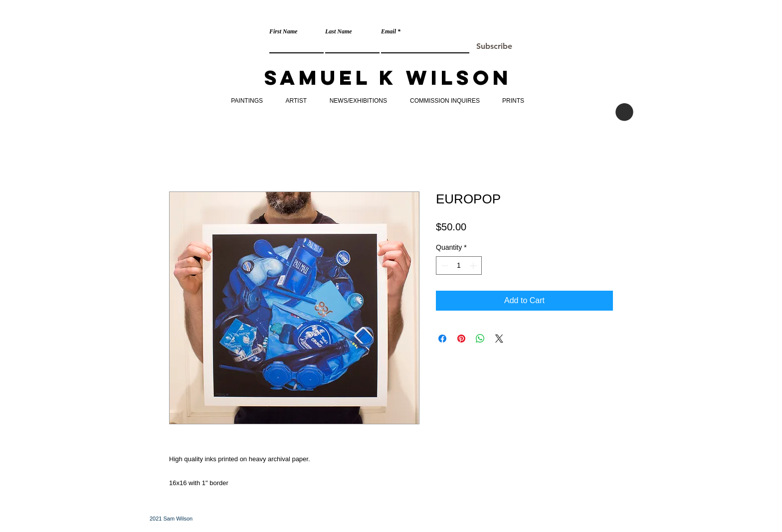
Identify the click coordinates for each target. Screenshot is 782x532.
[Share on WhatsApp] (480, 339)
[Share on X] (499, 339)
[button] (624, 112)
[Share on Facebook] (442, 339)
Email (389, 31)
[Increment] (474, 266)
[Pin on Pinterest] (461, 339)
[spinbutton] (459, 266)
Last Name (339, 31)
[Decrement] (444, 266)
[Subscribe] (494, 47)
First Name (283, 31)
